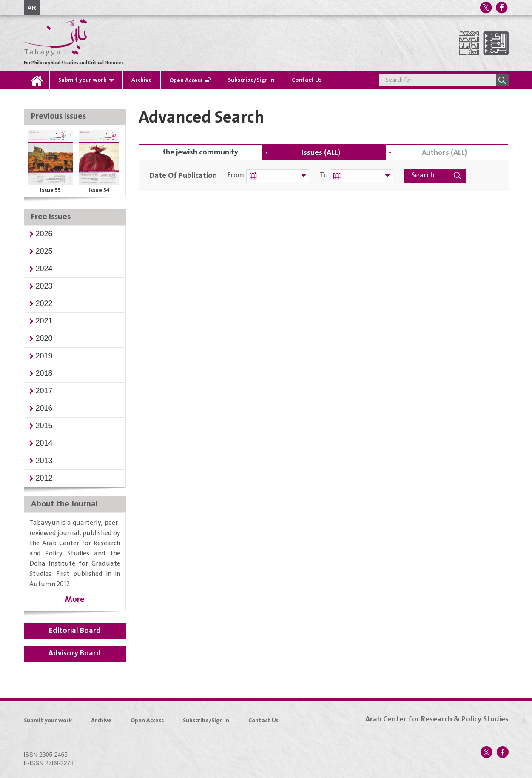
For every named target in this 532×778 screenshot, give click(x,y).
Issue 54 (99, 190)
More (75, 599)
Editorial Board (75, 631)
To (323, 176)
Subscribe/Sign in (251, 80)
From (236, 176)
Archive (142, 80)
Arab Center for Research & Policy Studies (437, 719)
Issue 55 (50, 190)
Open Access (186, 80)
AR (32, 8)
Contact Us (307, 80)
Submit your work (82, 80)
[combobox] (324, 152)
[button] (44, 234)
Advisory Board (75, 653)
